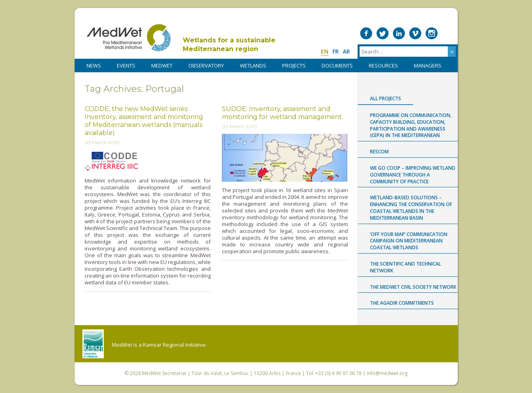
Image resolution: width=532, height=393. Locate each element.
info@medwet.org (387, 373)
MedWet (129, 38)
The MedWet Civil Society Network (413, 287)
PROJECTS (294, 65)
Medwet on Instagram (432, 33)
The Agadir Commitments (402, 303)
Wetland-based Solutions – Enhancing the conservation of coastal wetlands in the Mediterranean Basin (411, 207)
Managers (428, 65)
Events (126, 65)
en (325, 51)
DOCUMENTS (337, 65)
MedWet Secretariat (164, 373)
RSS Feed (448, 33)
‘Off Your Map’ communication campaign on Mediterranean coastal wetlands (409, 241)
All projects (386, 98)
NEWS (94, 65)
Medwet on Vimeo (415, 33)
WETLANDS (253, 65)
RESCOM (379, 152)
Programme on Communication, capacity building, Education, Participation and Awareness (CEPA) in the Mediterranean (411, 125)
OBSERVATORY (206, 65)
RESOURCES (383, 65)
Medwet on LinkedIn (399, 33)
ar (346, 51)
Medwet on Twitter (383, 33)
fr (336, 51)
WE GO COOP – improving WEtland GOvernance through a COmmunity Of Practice (413, 175)
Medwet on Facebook (366, 33)
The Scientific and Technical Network (405, 267)
